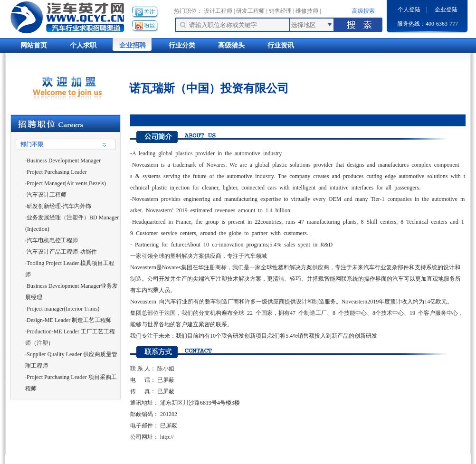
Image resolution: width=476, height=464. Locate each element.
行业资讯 (281, 45)
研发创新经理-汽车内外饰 (59, 206)
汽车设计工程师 (47, 195)
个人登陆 (409, 9)
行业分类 (182, 45)
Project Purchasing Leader (57, 172)
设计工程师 (218, 11)
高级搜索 (363, 11)
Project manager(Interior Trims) (63, 309)
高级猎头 (231, 45)
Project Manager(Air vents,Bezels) (66, 183)
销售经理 (280, 11)
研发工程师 (250, 11)
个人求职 (83, 45)
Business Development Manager (64, 161)
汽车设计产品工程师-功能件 (62, 252)
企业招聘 (133, 45)
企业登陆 (446, 9)
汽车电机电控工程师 (52, 240)
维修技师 (307, 11)
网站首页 (34, 45)
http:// (167, 437)
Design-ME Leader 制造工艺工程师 (69, 320)
